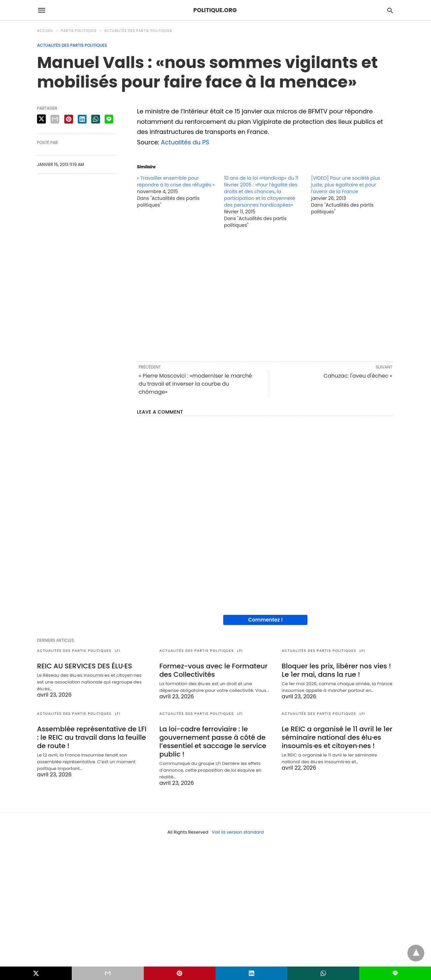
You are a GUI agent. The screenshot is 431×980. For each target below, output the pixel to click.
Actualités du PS (185, 142)
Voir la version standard (238, 832)
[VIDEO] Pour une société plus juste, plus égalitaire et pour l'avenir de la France (346, 185)
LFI (118, 651)
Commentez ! (266, 620)
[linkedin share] (82, 119)
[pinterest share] (69, 119)
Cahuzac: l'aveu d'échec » (358, 376)
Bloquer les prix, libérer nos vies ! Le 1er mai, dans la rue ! (337, 670)
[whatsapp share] (96, 119)
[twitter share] (41, 119)
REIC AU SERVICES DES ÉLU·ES (85, 666)
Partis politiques (79, 31)
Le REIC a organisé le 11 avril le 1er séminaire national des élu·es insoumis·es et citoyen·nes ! (337, 737)
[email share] (55, 119)
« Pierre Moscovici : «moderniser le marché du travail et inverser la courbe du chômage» (195, 384)
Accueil (45, 31)
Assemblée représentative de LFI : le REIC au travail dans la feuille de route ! (92, 737)
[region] (266, 294)
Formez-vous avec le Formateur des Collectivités (213, 670)
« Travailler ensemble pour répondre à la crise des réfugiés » (176, 181)
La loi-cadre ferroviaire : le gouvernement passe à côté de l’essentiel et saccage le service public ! (213, 742)
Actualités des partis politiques (138, 31)
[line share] (109, 119)
